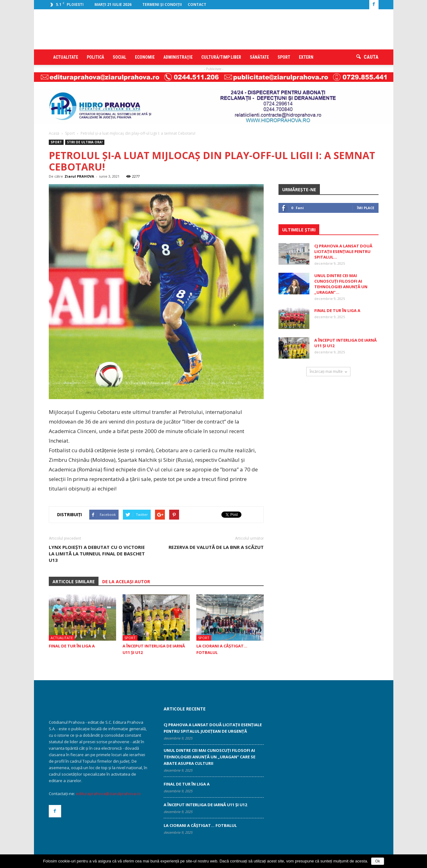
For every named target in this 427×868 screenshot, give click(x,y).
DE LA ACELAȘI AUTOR (126, 581)
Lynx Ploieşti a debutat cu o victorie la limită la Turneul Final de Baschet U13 (97, 554)
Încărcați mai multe (328, 371)
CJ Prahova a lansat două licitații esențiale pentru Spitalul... (343, 251)
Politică (95, 57)
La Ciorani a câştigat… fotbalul (200, 825)
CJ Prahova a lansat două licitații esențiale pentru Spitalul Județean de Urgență (213, 728)
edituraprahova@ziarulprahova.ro (108, 794)
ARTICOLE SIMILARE (74, 581)
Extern (306, 57)
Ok (377, 861)
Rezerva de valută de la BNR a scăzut (216, 547)
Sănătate (259, 57)
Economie (145, 57)
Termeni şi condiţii (162, 4)
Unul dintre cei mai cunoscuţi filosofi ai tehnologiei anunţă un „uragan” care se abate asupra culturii (209, 757)
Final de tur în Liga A (72, 646)
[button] (367, 57)
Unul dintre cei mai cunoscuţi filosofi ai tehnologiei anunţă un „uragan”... (341, 284)
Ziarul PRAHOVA (79, 176)
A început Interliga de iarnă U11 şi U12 (205, 805)
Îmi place (366, 208)
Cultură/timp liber (221, 57)
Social (119, 57)
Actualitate (66, 57)
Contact (197, 4)
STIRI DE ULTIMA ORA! (85, 142)
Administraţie (178, 57)
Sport (284, 57)
